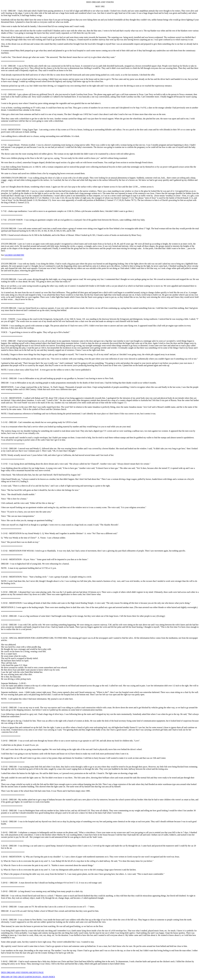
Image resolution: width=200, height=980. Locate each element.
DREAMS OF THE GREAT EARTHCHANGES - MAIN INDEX (28, 977)
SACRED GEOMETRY (14, 255)
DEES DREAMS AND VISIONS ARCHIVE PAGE (22, 972)
